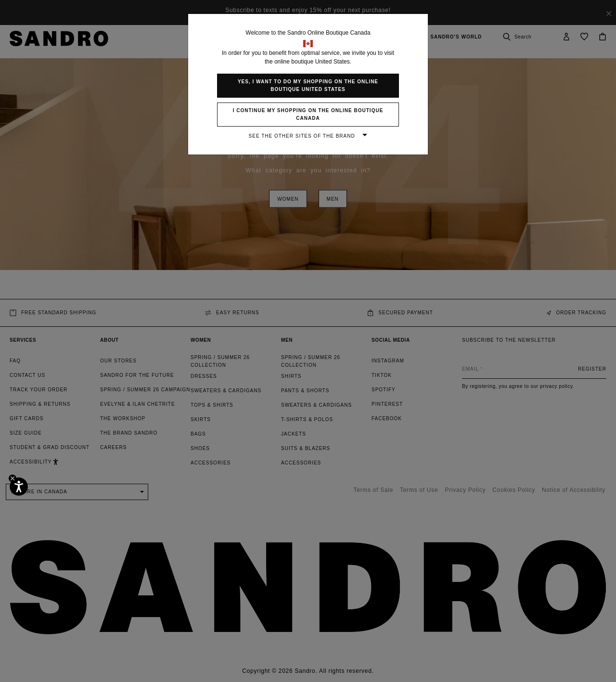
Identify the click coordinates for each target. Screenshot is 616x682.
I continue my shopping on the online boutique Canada (308, 114)
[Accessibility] (19, 487)
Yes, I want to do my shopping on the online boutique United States (308, 85)
